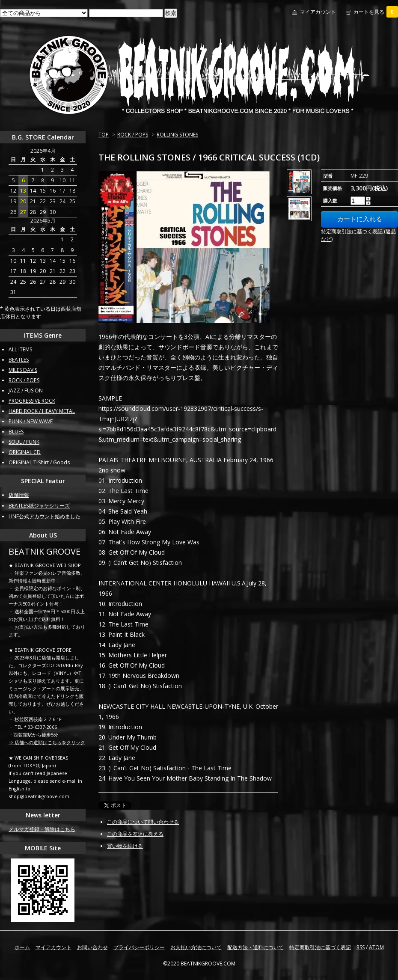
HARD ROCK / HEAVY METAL (42, 411)
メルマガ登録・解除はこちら (42, 829)
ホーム (22, 947)
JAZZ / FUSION (26, 391)
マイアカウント (318, 12)
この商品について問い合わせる (143, 822)
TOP (104, 135)
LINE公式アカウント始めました (45, 516)
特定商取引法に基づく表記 (320, 947)
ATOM (376, 947)
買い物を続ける (125, 846)
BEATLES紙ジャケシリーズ (39, 506)
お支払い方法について (196, 947)
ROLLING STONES (177, 135)
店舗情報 (19, 495)
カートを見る (376, 12)
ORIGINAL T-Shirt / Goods (39, 462)
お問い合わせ (92, 947)
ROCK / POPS (133, 135)
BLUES (16, 432)
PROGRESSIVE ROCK (32, 401)
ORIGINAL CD (25, 452)
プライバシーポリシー (139, 947)
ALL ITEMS (20, 349)
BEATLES (19, 360)
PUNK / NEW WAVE (31, 421)
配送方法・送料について (255, 947)
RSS (361, 947)
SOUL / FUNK (24, 442)
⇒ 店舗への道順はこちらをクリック (47, 742)
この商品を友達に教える (135, 834)
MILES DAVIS (23, 370)
